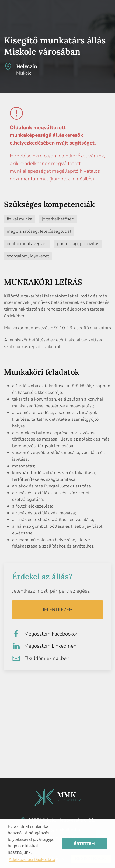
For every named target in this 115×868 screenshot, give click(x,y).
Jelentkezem (58, 610)
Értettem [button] (84, 844)
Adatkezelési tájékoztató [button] (32, 860)
